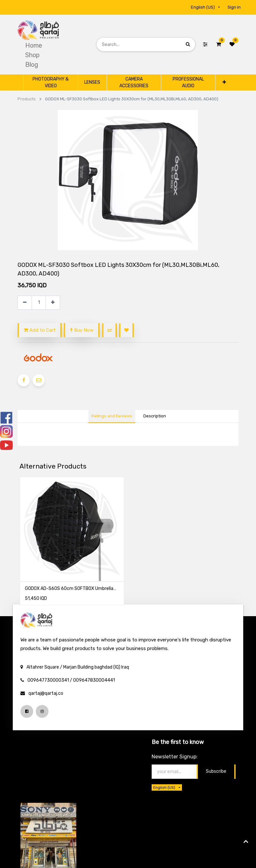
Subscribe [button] (216, 771)
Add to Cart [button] (40, 330)
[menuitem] (34, 45)
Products (27, 99)
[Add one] (53, 303)
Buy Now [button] (82, 330)
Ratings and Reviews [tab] (112, 416)
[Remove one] (25, 303)
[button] (224, 82)
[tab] (154, 417)
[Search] (188, 44)
